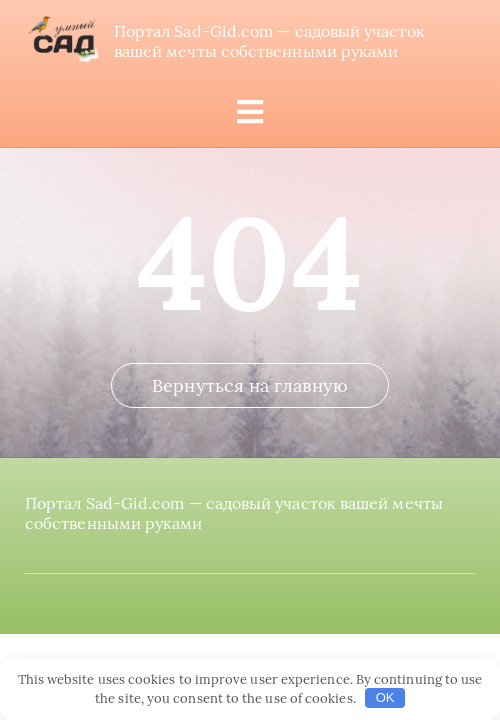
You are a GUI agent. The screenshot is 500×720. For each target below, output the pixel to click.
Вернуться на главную (250, 385)
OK (385, 697)
